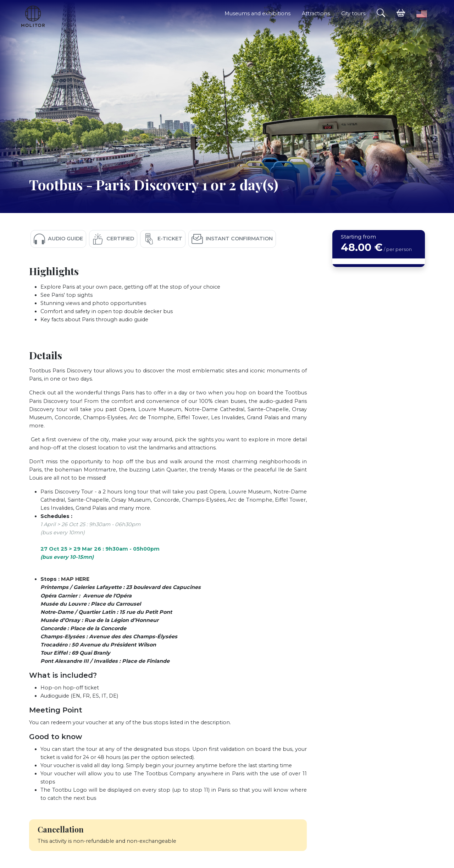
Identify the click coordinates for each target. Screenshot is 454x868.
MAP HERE (75, 579)
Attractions (316, 13)
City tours (353, 13)
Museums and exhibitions (258, 13)
